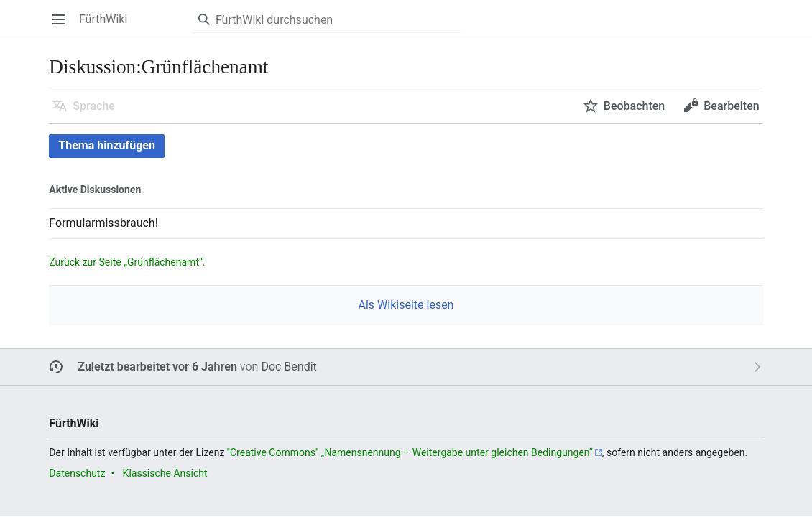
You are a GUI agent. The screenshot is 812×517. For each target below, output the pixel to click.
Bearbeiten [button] (731, 106)
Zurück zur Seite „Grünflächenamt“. (127, 262)
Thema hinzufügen (107, 145)
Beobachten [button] (634, 106)
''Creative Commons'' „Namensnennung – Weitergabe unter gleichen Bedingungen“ (410, 452)
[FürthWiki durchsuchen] (326, 19)
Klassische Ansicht (165, 473)
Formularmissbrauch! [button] (103, 223)
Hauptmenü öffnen (64, 26)
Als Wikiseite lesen (406, 305)
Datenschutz (77, 473)
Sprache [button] (94, 106)
